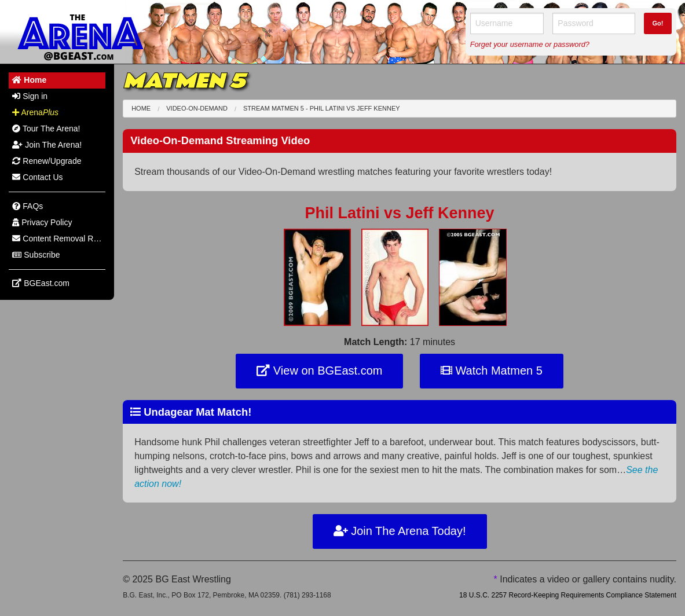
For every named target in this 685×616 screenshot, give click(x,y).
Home (141, 108)
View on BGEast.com (319, 371)
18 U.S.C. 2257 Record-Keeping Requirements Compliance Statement (568, 595)
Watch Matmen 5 (492, 371)
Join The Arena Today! (400, 531)
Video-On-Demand (197, 108)
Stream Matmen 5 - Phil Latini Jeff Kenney (322, 108)
